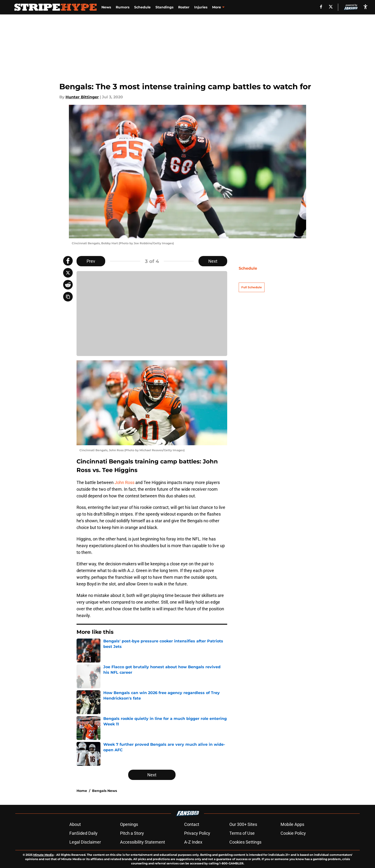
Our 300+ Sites (243, 824)
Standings (164, 7)
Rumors (123, 7)
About (75, 824)
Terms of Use (242, 833)
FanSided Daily (83, 833)
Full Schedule (252, 279)
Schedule (142, 7)
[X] (331, 7)
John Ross (124, 482)
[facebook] (321, 7)
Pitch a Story (132, 833)
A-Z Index (193, 842)
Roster (184, 7)
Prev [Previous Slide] (91, 261)
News (106, 7)
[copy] (68, 297)
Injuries (201, 7)
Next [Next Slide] (213, 261)
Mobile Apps (292, 824)
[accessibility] (365, 7)
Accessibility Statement (143, 842)
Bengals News (105, 791)
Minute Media (43, 855)
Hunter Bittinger (82, 97)
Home (82, 791)
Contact (192, 824)
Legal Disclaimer (85, 842)
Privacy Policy (197, 833)
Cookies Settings (245, 842)
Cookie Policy (293, 833)
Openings (129, 824)
